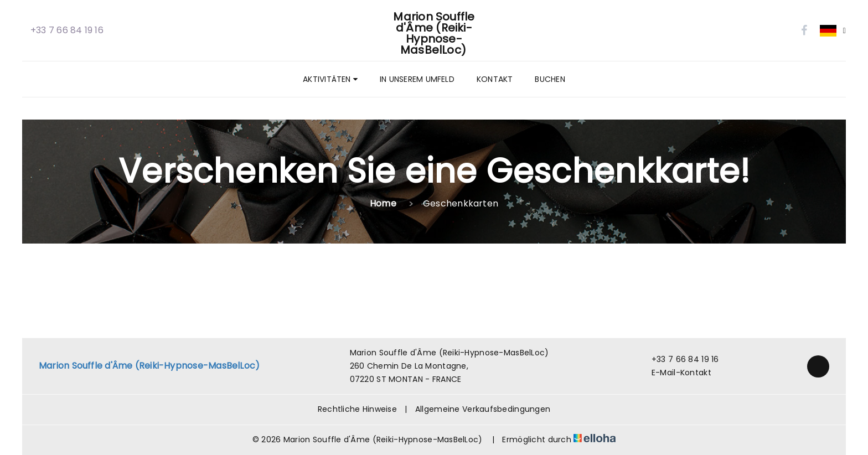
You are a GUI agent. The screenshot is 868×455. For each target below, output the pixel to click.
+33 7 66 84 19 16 (679, 359)
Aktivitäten (330, 79)
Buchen (550, 79)
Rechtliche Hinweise (357, 409)
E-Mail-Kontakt (675, 373)
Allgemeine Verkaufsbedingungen (483, 409)
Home (383, 203)
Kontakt (495, 79)
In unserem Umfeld (417, 79)
